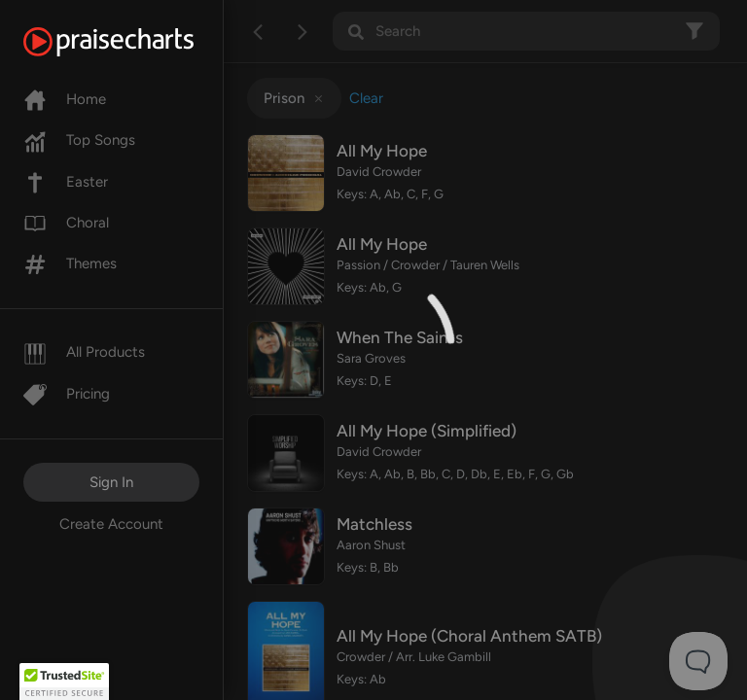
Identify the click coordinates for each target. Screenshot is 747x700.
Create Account (111, 524)
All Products (84, 352)
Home (65, 99)
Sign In (111, 482)
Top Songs (79, 140)
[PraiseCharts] (133, 42)
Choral (66, 223)
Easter (66, 182)
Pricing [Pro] (67, 394)
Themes (70, 263)
